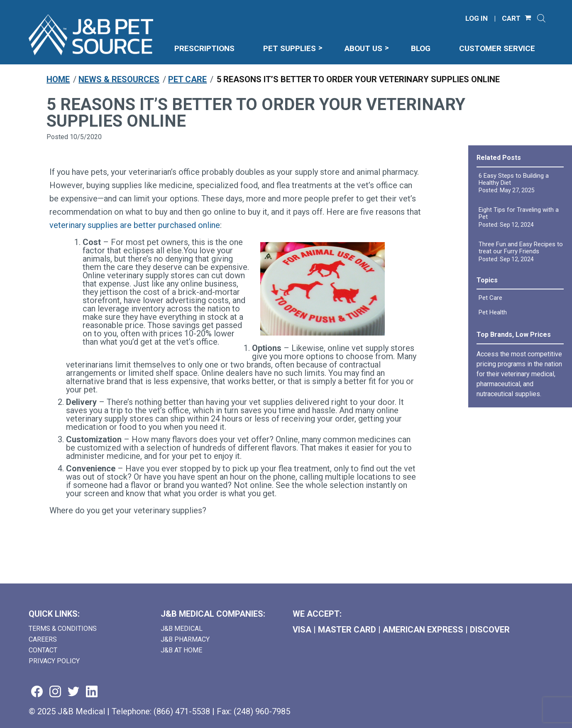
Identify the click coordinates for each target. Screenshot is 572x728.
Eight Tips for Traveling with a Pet (519, 213)
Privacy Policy (54, 661)
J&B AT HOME (181, 650)
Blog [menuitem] (421, 48)
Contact (43, 650)
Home (58, 79)
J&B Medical (182, 629)
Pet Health (493, 312)
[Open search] (541, 18)
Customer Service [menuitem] (497, 48)
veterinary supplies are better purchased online (135, 225)
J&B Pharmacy (185, 639)
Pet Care (187, 79)
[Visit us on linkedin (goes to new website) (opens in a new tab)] (92, 692)
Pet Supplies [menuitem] (290, 48)
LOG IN (477, 18)
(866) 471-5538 (182, 711)
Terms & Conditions (63, 629)
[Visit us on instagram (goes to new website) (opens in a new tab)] (55, 692)
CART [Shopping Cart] (511, 18)
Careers (43, 639)
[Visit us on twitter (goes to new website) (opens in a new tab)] (73, 692)
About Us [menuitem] (363, 48)
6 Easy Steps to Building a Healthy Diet (514, 179)
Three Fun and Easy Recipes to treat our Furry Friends (521, 248)
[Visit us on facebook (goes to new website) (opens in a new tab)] (37, 692)
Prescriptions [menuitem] (204, 48)
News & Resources (119, 79)
